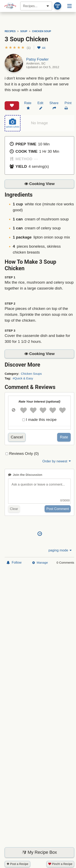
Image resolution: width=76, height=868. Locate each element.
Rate (64, 437)
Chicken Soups (31, 374)
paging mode (60, 550)
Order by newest (57, 461)
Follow (14, 563)
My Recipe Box (39, 852)
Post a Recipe (17, 864)
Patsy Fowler (37, 59)
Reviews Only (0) (24, 454)
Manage (40, 563)
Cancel (17, 437)
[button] (18, 48)
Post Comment (58, 509)
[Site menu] (70, 6)
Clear (14, 509)
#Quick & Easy (23, 378)
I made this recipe (41, 420)
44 (41, 48)
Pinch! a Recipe (60, 864)
